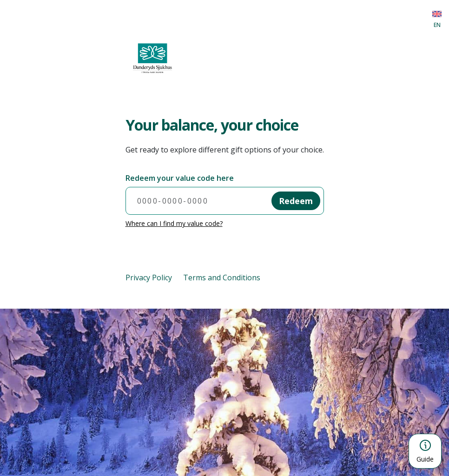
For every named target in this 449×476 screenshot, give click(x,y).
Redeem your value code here (180, 178)
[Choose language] (437, 19)
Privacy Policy (149, 278)
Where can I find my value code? (174, 223)
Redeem (296, 201)
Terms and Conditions (222, 278)
